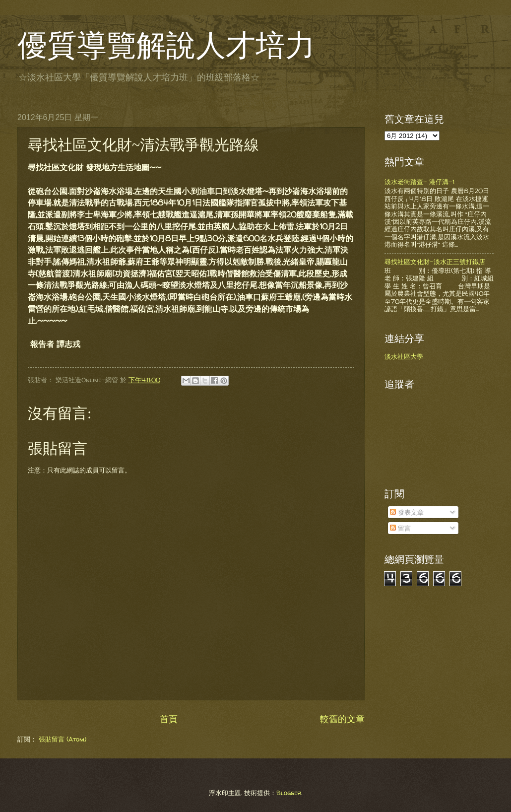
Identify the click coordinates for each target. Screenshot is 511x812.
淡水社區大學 (404, 356)
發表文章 (407, 512)
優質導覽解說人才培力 (166, 46)
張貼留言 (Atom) (63, 739)
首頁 (169, 719)
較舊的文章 (342, 719)
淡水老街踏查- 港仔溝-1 (419, 182)
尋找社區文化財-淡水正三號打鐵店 (435, 262)
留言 (400, 528)
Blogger (289, 793)
